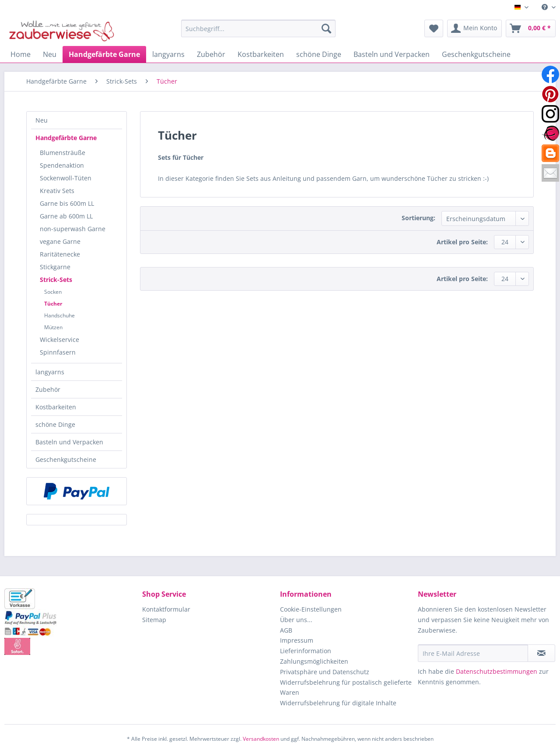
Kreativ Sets (57, 191)
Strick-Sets (56, 280)
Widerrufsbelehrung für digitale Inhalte (338, 703)
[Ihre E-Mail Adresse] (473, 653)
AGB (286, 630)
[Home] (21, 54)
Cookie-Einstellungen (311, 609)
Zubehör (48, 389)
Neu (42, 120)
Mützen (53, 327)
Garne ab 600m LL (66, 216)
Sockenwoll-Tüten (66, 178)
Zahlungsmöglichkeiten (314, 661)
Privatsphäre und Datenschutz (325, 672)
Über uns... (296, 620)
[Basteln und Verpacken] (392, 54)
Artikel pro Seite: (462, 242)
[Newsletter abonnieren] (541, 653)
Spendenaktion (62, 165)
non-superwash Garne (73, 229)
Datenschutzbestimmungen (497, 671)
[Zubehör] (211, 54)
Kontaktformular (166, 609)
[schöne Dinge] (319, 54)
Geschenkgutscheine (66, 459)
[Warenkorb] (531, 28)
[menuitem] (545, 7)
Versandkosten (261, 739)
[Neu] (50, 54)
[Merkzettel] (434, 28)
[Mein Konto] (474, 28)
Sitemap (154, 620)
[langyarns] (168, 54)
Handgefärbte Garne (66, 138)
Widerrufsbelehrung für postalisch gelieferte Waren (346, 688)
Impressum (297, 640)
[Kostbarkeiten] (261, 54)
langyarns (50, 372)
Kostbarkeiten (56, 407)
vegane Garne (60, 241)
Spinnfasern (58, 352)
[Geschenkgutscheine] (476, 54)
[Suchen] (326, 28)
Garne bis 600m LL (67, 203)
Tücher (53, 304)
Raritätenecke (60, 254)
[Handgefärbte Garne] (104, 54)
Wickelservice (59, 340)
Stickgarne (55, 267)
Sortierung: (418, 218)
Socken (53, 292)
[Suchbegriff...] (258, 28)
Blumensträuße (63, 153)
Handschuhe (59, 315)
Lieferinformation (306, 651)
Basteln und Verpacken (69, 442)
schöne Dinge (55, 424)
